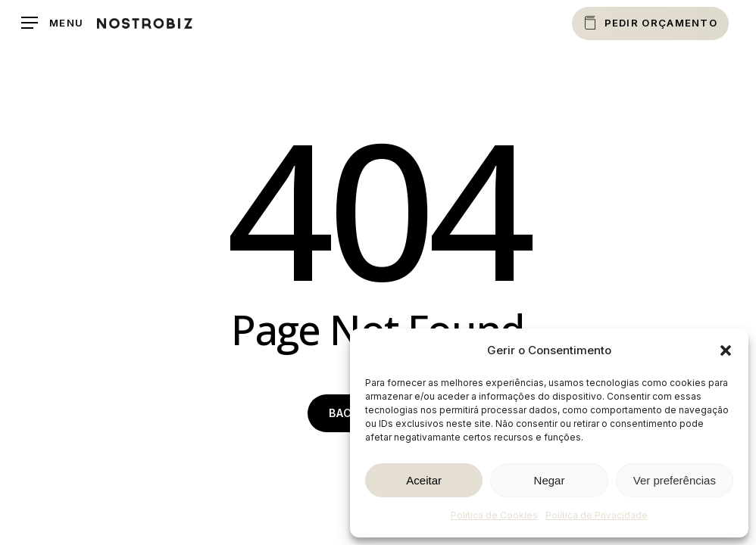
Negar (550, 480)
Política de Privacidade (597, 515)
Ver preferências (675, 480)
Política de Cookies (494, 515)
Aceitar (424, 480)
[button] (726, 350)
